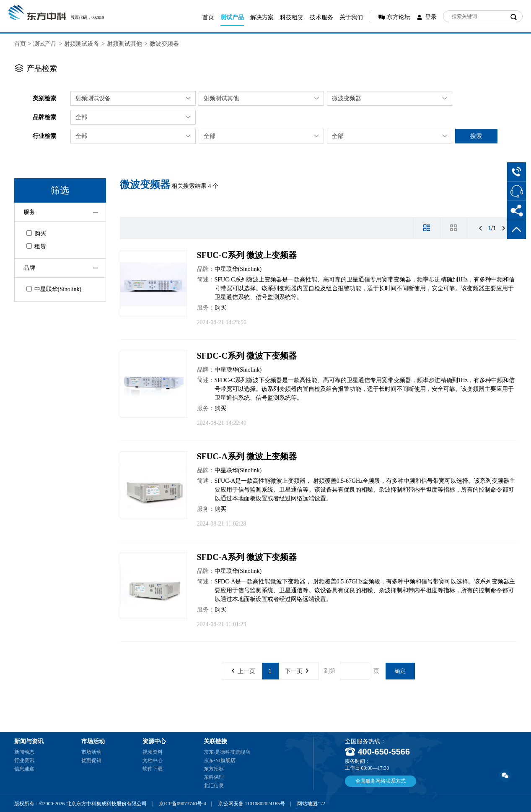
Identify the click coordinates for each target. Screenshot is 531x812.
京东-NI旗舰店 (220, 760)
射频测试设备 (82, 44)
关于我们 (351, 17)
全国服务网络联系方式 (381, 781)
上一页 (243, 671)
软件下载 (153, 769)
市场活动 (91, 752)
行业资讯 (24, 760)
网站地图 (307, 804)
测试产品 (232, 17)
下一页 (297, 671)
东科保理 (214, 777)
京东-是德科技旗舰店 (227, 752)
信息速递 (24, 769)
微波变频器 (164, 44)
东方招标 (214, 769)
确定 (400, 671)
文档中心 (153, 760)
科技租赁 (292, 17)
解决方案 (262, 17)
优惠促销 (91, 760)
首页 (208, 17)
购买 (36, 233)
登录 (431, 17)
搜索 (476, 136)
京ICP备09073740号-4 (183, 804)
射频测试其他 (124, 44)
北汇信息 (214, 786)
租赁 (36, 246)
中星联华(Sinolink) (54, 289)
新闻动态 (24, 752)
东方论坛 (399, 17)
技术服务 (321, 17)
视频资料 (153, 752)
